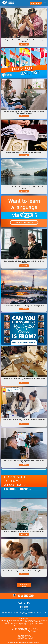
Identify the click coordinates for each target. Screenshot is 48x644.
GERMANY (23, 612)
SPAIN (30, 612)
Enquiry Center (24, 618)
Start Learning (36, 3)
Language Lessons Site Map (17, 625)
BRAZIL (16, 612)
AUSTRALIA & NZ (7, 612)
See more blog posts (24, 585)
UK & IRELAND (38, 612)
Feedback (35, 625)
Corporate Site (28, 625)
